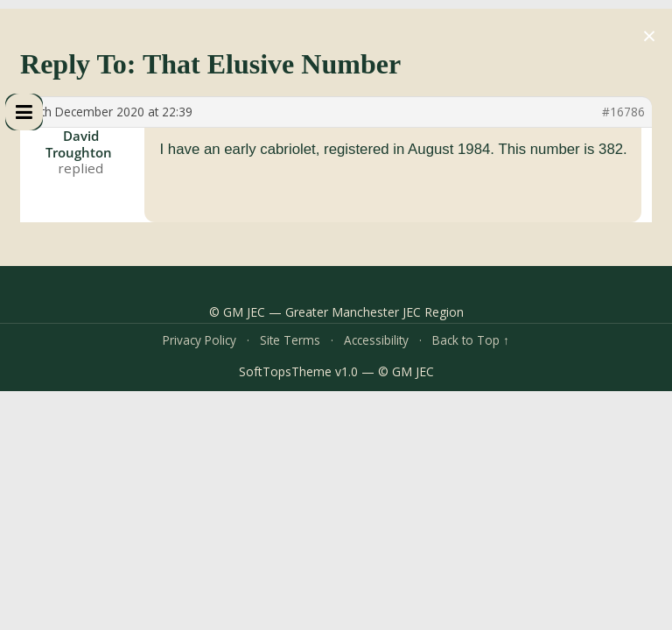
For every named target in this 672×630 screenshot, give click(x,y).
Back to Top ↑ (471, 340)
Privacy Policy (199, 340)
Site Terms (290, 340)
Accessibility (376, 340)
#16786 (623, 112)
